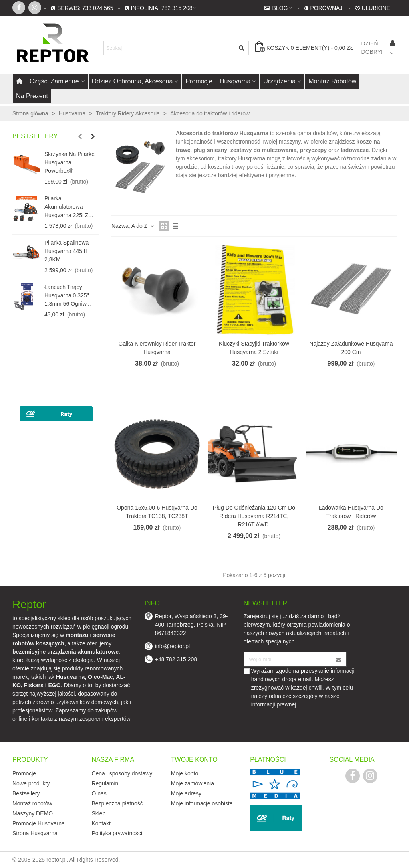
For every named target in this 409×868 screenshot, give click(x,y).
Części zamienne (54, 81)
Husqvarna (235, 81)
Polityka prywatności (117, 833)
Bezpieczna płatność (117, 803)
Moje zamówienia (193, 783)
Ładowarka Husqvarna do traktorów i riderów (351, 512)
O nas (99, 793)
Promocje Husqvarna (39, 823)
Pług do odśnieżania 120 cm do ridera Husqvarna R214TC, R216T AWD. (254, 516)
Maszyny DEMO (33, 813)
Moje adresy (186, 793)
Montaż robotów (332, 81)
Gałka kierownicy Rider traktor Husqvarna (157, 348)
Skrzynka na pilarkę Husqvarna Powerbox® (69, 162)
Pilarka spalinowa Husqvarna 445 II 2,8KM (67, 251)
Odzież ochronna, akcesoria (132, 81)
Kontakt (101, 823)
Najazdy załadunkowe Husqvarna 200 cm (351, 348)
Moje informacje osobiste (202, 803)
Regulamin (105, 783)
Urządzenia (279, 81)
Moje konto (185, 773)
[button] (80, 136)
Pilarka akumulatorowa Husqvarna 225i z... (69, 207)
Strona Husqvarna (35, 833)
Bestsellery (35, 136)
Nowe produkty (31, 783)
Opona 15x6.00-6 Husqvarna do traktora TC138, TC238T (157, 512)
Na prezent (32, 96)
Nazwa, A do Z (133, 226)
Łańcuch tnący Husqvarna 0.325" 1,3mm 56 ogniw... (68, 295)
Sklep (98, 813)
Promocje (199, 81)
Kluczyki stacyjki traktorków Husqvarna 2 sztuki (254, 348)
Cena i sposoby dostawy (122, 773)
